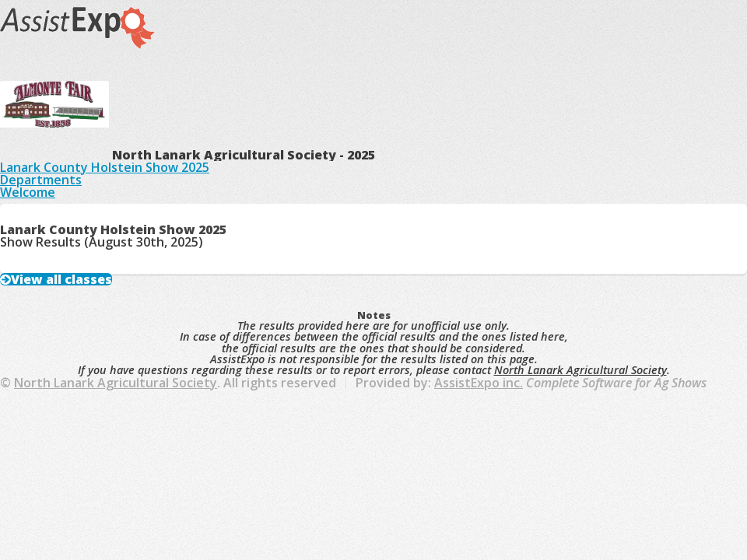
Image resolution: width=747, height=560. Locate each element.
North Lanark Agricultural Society (580, 370)
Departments (41, 180)
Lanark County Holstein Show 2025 (105, 167)
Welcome (28, 192)
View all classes (61, 279)
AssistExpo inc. (479, 383)
